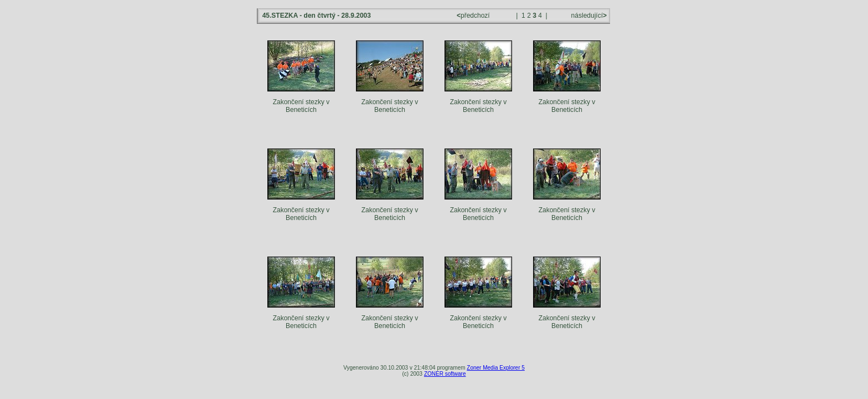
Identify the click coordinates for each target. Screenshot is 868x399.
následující (588, 16)
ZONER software (445, 374)
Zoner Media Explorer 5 (496, 368)
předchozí (474, 16)
